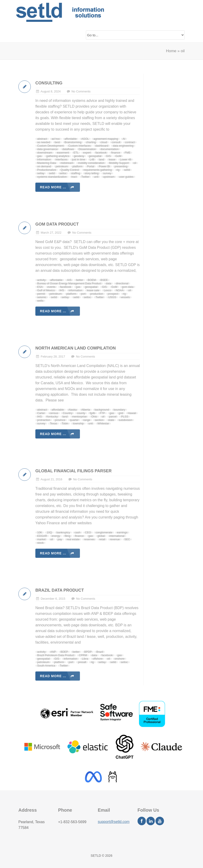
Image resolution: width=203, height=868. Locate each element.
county (81, 413)
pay (60, 539)
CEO (88, 533)
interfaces (61, 160)
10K (40, 533)
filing (67, 536)
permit (41, 294)
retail (102, 539)
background (102, 410)
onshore (120, 659)
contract (130, 142)
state (111, 420)
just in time (78, 160)
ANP (53, 652)
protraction (44, 420)
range (87, 420)
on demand (44, 166)
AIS (69, 280)
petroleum (62, 166)
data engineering (123, 146)
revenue (115, 539)
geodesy (79, 156)
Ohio (94, 417)
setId (127, 170)
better (80, 280)
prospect (113, 294)
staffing (76, 173)
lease (112, 160)
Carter (41, 413)
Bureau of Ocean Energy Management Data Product (69, 284)
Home (171, 51)
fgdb (92, 413)
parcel (113, 417)
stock (40, 543)
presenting (121, 166)
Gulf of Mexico (46, 290)
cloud (104, 142)
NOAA (120, 290)
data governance (47, 149)
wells (40, 301)
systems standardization (52, 177)
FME (128, 153)
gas (39, 156)
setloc (63, 173)
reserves (89, 539)
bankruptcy (63, 533)
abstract (42, 139)
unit (96, 177)
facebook (101, 153)
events (51, 287)
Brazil (100, 652)
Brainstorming (73, 142)
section (99, 420)
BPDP (88, 652)
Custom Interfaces (79, 146)
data (109, 284)
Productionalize (47, 170)
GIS (109, 156)
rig (118, 170)
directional (122, 284)
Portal (91, 166)
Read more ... (53, 187)
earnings (122, 533)
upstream (109, 177)
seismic (42, 297)
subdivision (125, 420)
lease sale (93, 290)
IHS (62, 290)
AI (124, 139)
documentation (109, 149)
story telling (92, 173)
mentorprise (79, 417)
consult (116, 142)
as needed (44, 142)
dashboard (102, 146)
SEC (127, 539)
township (78, 424)
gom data (128, 287)
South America (46, 666)
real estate (73, 539)
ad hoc (56, 139)
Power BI (104, 166)
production (97, 294)
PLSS (125, 417)
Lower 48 (125, 160)
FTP (102, 413)
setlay (41, 173)
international (117, 536)
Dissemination (87, 149)
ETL (76, 153)
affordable (71, 139)
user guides (126, 177)
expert (87, 153)
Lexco (107, 290)
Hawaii (132, 413)
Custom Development (50, 146)
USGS (112, 297)
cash (78, 533)
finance (116, 153)
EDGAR (42, 536)
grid (121, 413)
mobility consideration (91, 163)
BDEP (64, 652)
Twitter (85, 177)
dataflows (68, 149)
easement (63, 153)
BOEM (92, 280)
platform (77, 166)
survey (107, 173)
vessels (125, 297)
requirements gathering (97, 170)
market (41, 539)
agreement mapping (106, 139)
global (101, 536)
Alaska (73, 410)
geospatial (95, 156)
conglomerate (104, 533)
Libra (85, 659)
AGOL (85, 139)
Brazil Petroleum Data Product (56, 655)
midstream (67, 163)
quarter (74, 420)
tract (74, 177)
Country (68, 413)
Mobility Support (119, 163)
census (54, 413)
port (83, 294)
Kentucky (52, 417)
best (57, 142)
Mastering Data (47, 163)
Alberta (86, 410)
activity (41, 280)
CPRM (83, 655)
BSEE (104, 280)
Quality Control (70, 170)
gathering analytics (58, 156)
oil (135, 163)
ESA (40, 287)
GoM (118, 156)
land (102, 160)
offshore (97, 659)
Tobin (65, 424)
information (44, 160)
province (60, 420)
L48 (92, 160)
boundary (119, 410)
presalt (82, 662)
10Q (49, 533)
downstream (45, 153)
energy (56, 536)
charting (91, 142)
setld (52, 173)
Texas (53, 424)
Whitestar (103, 424)
